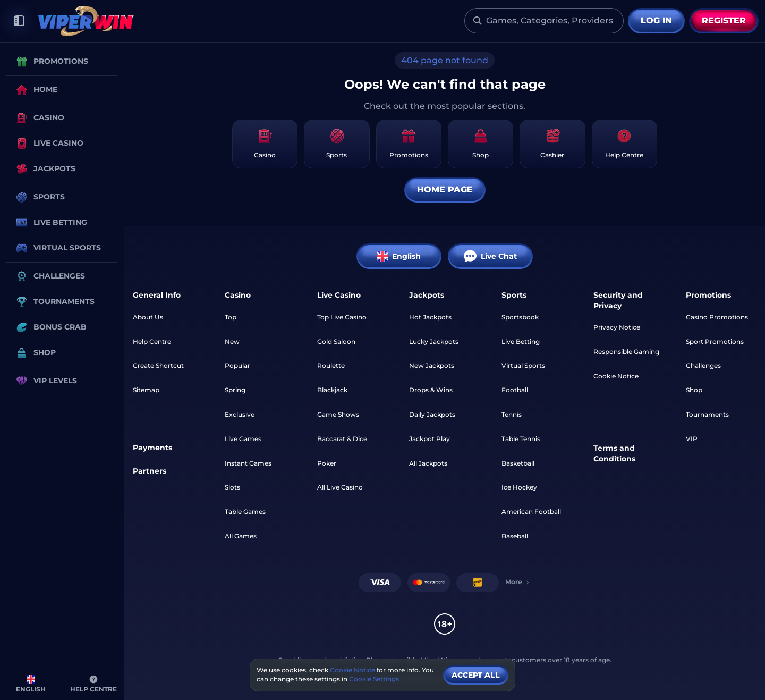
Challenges (703, 365)
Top (231, 317)
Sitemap (146, 390)
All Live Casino (340, 487)
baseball (515, 536)
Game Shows (338, 414)
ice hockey (519, 487)
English (399, 256)
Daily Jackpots (432, 414)
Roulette (331, 365)
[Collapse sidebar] (19, 21)
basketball (518, 463)
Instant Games (248, 463)
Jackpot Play (430, 439)
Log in (656, 20)
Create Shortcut (158, 365)
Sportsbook (520, 317)
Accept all (476, 675)
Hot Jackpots (430, 317)
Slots (232, 487)
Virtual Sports (523, 365)
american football (531, 512)
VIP (692, 439)
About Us (148, 317)
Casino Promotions (717, 317)
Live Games (243, 439)
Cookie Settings (374, 679)
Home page (445, 189)
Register (724, 20)
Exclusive (240, 414)
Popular (237, 365)
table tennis (521, 439)
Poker (327, 463)
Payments (152, 448)
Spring (235, 390)
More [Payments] (518, 582)
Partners (150, 471)
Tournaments (707, 414)
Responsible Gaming (626, 352)
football (515, 390)
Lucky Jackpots (434, 341)
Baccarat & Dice (342, 439)
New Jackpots (432, 365)
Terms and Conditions (614, 453)
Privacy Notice (617, 327)
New (232, 341)
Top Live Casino (342, 317)
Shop (694, 390)
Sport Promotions (715, 341)
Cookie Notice (616, 376)
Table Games (245, 512)
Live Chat (490, 256)
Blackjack (332, 390)
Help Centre (152, 341)
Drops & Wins (431, 390)
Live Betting (521, 341)
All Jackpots (428, 463)
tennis (512, 414)
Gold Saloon (336, 341)
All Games (241, 536)
